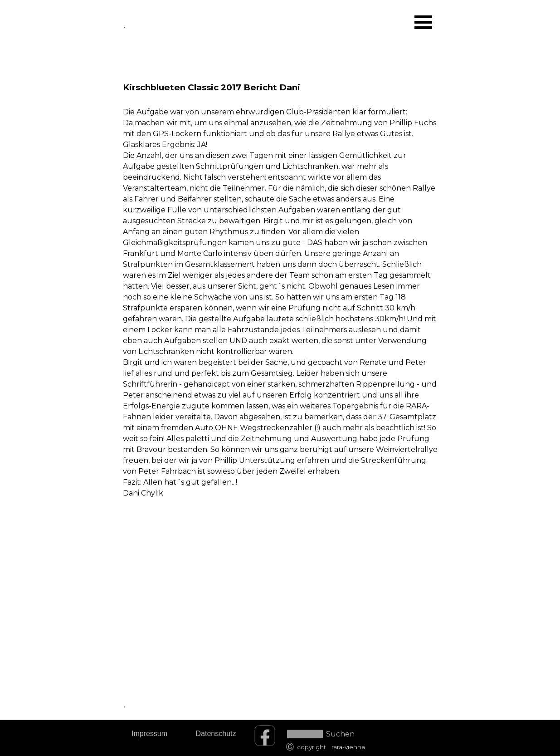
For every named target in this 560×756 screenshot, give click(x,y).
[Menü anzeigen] (424, 22)
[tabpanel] (280, 273)
